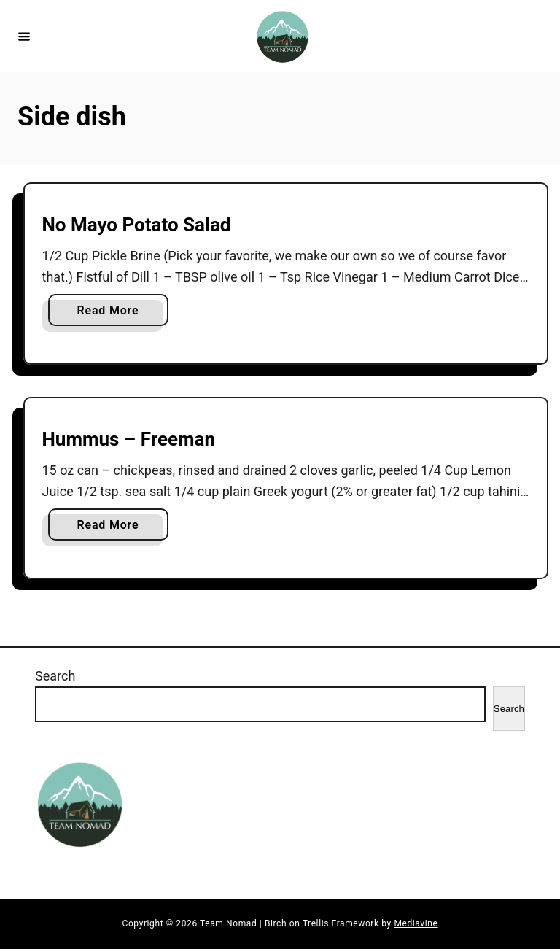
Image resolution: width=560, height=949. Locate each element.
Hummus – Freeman (129, 439)
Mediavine (416, 923)
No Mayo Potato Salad (137, 225)
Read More (113, 313)
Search (55, 676)
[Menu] (24, 36)
